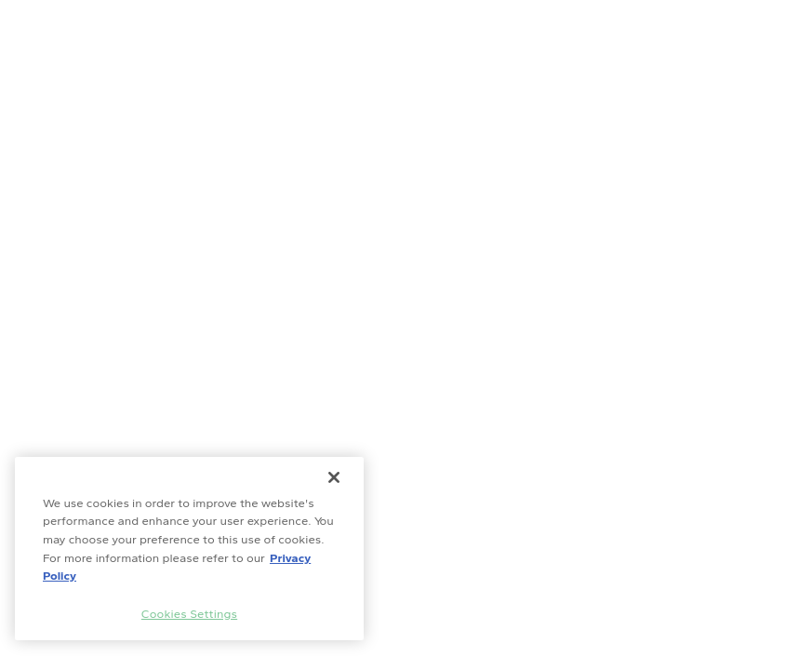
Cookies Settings (189, 614)
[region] (189, 549)
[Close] (334, 477)
